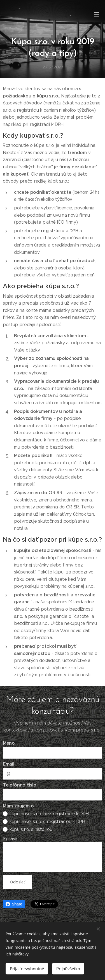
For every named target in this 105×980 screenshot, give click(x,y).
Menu (97, 14)
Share (14, 904)
